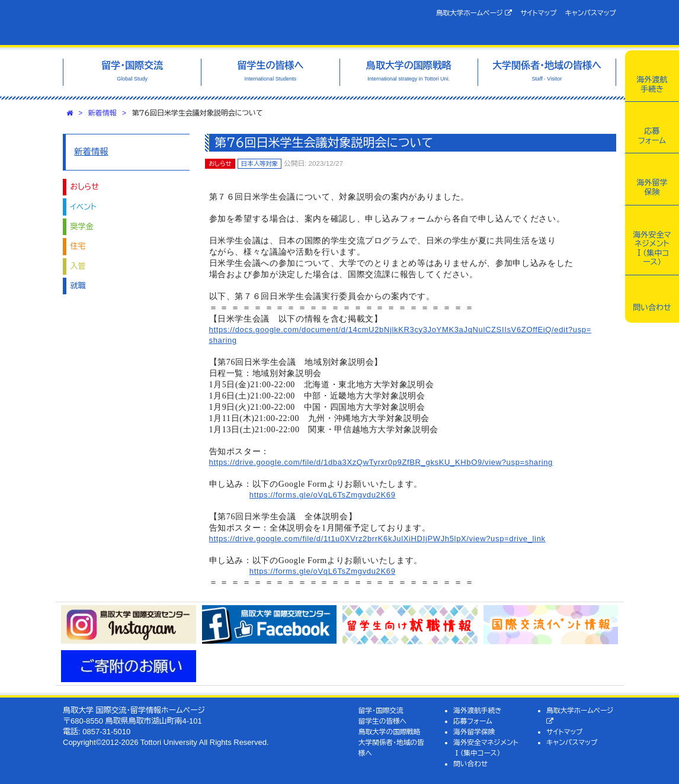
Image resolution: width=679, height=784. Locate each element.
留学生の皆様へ (383, 721)
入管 (78, 266)
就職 (78, 286)
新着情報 (103, 113)
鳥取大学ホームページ (474, 13)
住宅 (78, 246)
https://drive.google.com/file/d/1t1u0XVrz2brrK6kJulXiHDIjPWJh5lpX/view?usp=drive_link (377, 539)
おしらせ (85, 187)
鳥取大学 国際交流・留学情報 (181, 23)
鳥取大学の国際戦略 (390, 732)
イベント (84, 207)
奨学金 (82, 226)
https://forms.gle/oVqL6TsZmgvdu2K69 (323, 495)
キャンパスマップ (591, 13)
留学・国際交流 (381, 710)
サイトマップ (538, 13)
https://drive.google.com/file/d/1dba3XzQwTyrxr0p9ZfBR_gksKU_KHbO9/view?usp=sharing (381, 462)
